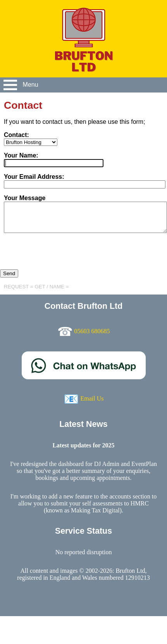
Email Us (92, 398)
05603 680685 (92, 331)
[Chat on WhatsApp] (84, 377)
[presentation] (59, 254)
